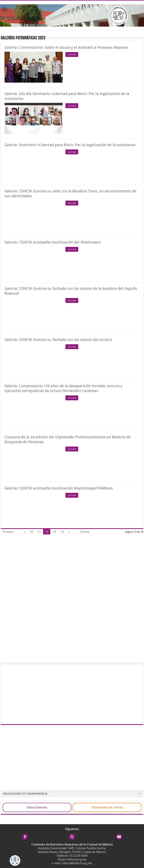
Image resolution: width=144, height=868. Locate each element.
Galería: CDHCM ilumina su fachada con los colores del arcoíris (58, 340)
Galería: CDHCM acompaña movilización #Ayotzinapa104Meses (59, 488)
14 (62, 532)
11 (39, 532)
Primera (8, 532)
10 (31, 532)
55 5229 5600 (79, 856)
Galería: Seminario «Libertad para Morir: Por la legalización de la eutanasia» (70, 145)
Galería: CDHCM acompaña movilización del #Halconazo (53, 242)
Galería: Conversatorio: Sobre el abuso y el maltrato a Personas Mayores (66, 47)
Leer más (72, 55)
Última (85, 532)
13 (54, 532)
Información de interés (107, 807)
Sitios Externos (37, 807)
